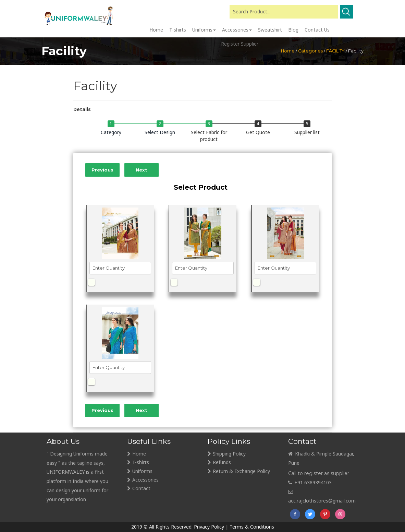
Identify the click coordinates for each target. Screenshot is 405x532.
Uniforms (142, 471)
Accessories (145, 480)
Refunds (222, 462)
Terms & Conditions (252, 527)
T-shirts (141, 462)
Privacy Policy (209, 527)
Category (111, 132)
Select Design (160, 132)
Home (139, 454)
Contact (141, 488)
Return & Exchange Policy (241, 471)
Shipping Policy (229, 454)
